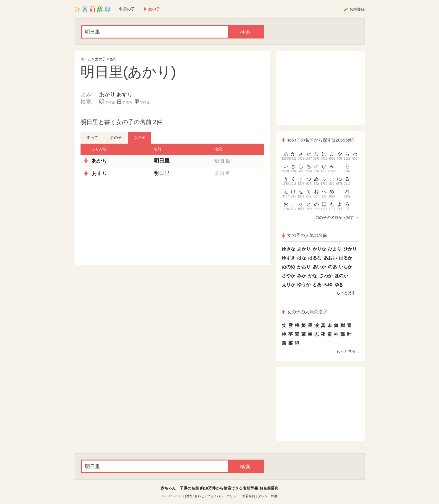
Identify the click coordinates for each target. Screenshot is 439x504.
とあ (317, 284)
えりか (288, 284)
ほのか (341, 276)
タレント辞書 (268, 496)
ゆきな (288, 249)
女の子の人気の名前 (305, 235)
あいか (319, 267)
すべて (92, 138)
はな (302, 258)
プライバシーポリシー (223, 496)
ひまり (335, 249)
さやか (288, 276)
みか (302, 276)
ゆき (339, 284)
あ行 (113, 59)
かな (313, 276)
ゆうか (304, 284)
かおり (304, 267)
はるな (315, 258)
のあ (332, 267)
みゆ (328, 284)
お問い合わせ (194, 496)
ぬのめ (288, 267)
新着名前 (249, 496)
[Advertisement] (125, 222)
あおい (330, 258)
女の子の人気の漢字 (305, 312)
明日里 (162, 161)
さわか (326, 276)
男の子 (116, 138)
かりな (319, 249)
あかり (107, 94)
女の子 (100, 59)
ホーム (86, 59)
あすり (125, 94)
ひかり (350, 249)
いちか (346, 267)
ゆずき (288, 258)
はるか (346, 258)
